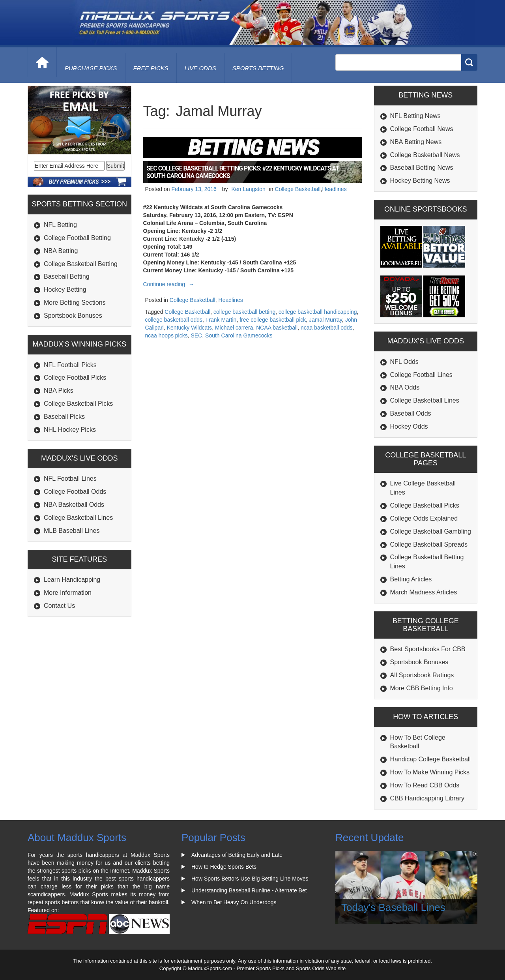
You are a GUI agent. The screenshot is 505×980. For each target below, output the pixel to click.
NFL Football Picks (70, 365)
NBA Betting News (416, 142)
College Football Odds (75, 492)
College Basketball (298, 189)
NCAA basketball (277, 328)
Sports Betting (258, 68)
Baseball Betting (67, 276)
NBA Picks (59, 391)
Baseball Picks (64, 417)
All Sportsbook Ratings (422, 675)
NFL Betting (60, 225)
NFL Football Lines (70, 479)
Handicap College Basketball (431, 759)
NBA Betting (61, 251)
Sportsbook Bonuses (73, 316)
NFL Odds (404, 362)
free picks (151, 68)
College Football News (422, 129)
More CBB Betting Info (422, 688)
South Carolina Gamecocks (239, 335)
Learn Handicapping (72, 580)
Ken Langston (248, 189)
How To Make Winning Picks (430, 772)
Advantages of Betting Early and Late (237, 855)
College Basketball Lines (78, 518)
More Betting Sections (75, 303)
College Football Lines (421, 375)
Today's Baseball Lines (393, 907)
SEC (196, 335)
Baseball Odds (411, 413)
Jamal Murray (325, 320)
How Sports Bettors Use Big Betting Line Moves (250, 879)
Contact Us (59, 606)
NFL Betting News (415, 116)
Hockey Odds (409, 426)
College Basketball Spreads (429, 544)
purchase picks (91, 68)
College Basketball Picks (78, 404)
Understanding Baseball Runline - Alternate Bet (249, 890)
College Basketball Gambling (431, 531)
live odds (200, 68)
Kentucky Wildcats (189, 328)
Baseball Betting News (422, 168)
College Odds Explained (424, 518)
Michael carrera (234, 328)
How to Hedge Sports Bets (224, 867)
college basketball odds (174, 320)
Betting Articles (411, 579)
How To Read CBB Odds (425, 785)
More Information (68, 593)
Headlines (334, 189)
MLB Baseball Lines (72, 531)
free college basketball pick (273, 320)
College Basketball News (425, 155)
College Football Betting (77, 238)
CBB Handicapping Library (427, 798)
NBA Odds (405, 387)
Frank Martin (221, 320)
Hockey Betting (65, 290)
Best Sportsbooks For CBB (428, 649)
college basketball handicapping (318, 312)
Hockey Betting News (420, 181)
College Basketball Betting (81, 264)
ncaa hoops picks (166, 335)
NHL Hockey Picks (70, 430)
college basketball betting (244, 312)
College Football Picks (75, 378)
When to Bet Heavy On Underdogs (234, 902)
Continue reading (170, 284)
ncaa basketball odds (327, 328)
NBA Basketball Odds (74, 505)
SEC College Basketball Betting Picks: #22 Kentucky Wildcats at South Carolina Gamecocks (243, 172)
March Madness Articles (424, 592)
